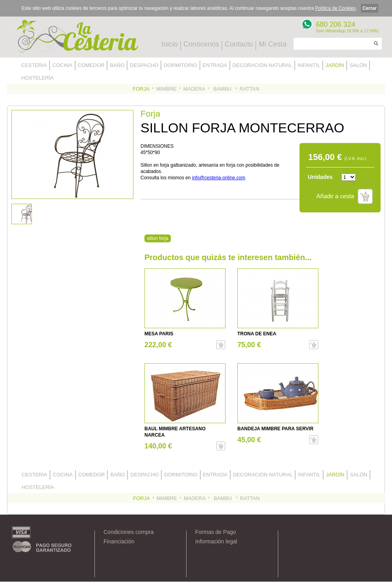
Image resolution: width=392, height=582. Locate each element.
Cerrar (370, 8)
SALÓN (358, 65)
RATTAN (250, 89)
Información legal (216, 541)
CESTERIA (34, 65)
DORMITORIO (180, 65)
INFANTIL (309, 65)
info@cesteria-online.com (219, 178)
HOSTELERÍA (37, 78)
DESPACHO (144, 65)
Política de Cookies (336, 8)
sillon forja (157, 238)
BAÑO (117, 65)
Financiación (119, 541)
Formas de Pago (216, 532)
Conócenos (201, 44)
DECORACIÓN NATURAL (262, 65)
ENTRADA (215, 65)
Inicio (170, 44)
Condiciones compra (129, 532)
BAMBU (222, 89)
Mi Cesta (273, 44)
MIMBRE (166, 89)
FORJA (141, 89)
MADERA (194, 89)
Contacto (239, 44)
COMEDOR (91, 65)
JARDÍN (335, 65)
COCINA (62, 65)
